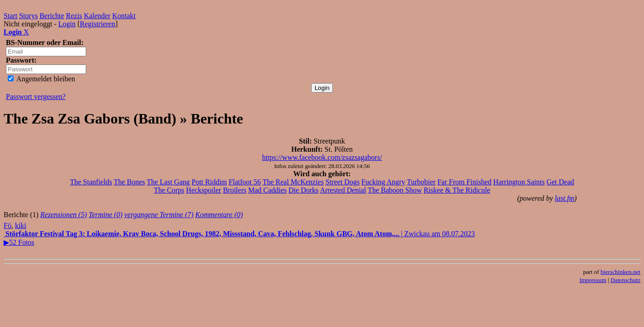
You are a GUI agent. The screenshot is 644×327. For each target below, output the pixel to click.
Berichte (52, 16)
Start (10, 16)
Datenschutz (625, 280)
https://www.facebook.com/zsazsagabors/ (322, 157)
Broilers (235, 190)
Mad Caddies (267, 190)
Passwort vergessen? (36, 97)
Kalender (97, 16)
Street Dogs (343, 182)
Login (67, 24)
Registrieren (98, 24)
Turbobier (421, 182)
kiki (21, 225)
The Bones (129, 182)
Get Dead (560, 182)
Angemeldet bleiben (41, 79)
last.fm (564, 198)
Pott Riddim (210, 182)
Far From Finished (464, 182)
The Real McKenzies (293, 182)
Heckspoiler (203, 190)
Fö (7, 225)
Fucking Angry (383, 182)
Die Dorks (303, 190)
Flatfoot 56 (245, 182)
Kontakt (124, 16)
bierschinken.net (620, 272)
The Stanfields (91, 182)
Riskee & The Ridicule (457, 190)
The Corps (169, 190)
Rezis (74, 16)
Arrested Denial (343, 190)
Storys (28, 16)
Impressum (593, 280)
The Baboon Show (395, 190)
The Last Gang (168, 182)
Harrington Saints (519, 182)
